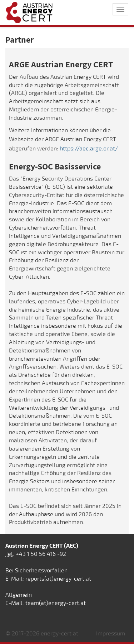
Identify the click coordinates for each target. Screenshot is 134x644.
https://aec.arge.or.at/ (89, 149)
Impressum (111, 634)
